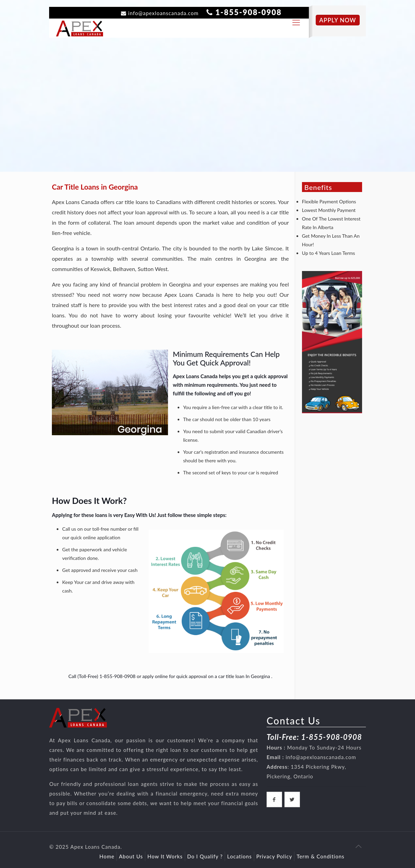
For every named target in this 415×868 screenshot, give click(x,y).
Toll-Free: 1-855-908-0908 (314, 737)
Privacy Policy (274, 856)
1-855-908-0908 (249, 12)
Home (107, 856)
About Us (131, 856)
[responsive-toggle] (296, 22)
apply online (155, 676)
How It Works (165, 856)
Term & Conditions (320, 856)
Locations (239, 856)
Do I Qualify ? (205, 856)
